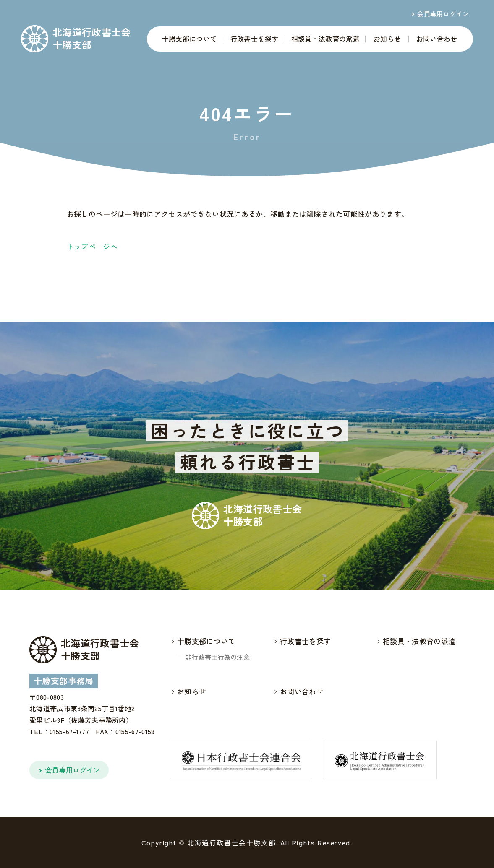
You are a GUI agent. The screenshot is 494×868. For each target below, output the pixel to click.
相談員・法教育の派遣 (325, 39)
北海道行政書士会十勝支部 (92, 38)
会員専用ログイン (443, 14)
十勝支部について (189, 39)
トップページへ (92, 246)
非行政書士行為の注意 (218, 657)
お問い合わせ (437, 39)
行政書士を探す (254, 39)
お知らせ (387, 39)
